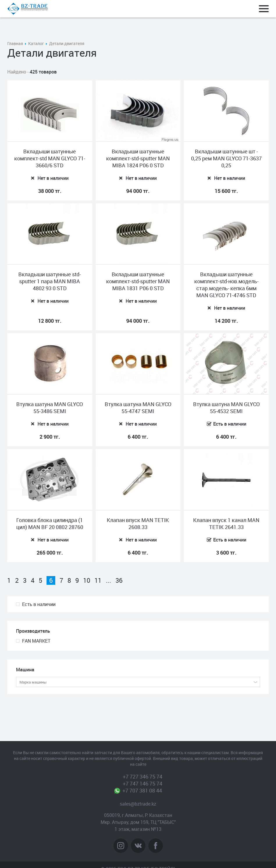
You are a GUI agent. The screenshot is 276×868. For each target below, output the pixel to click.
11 (98, 580)
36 (119, 580)
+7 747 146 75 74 (143, 783)
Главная (15, 43)
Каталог (36, 43)
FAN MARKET (36, 641)
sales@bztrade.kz (138, 804)
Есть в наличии (39, 604)
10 (87, 580)
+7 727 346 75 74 (143, 776)
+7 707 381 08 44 (142, 790)
